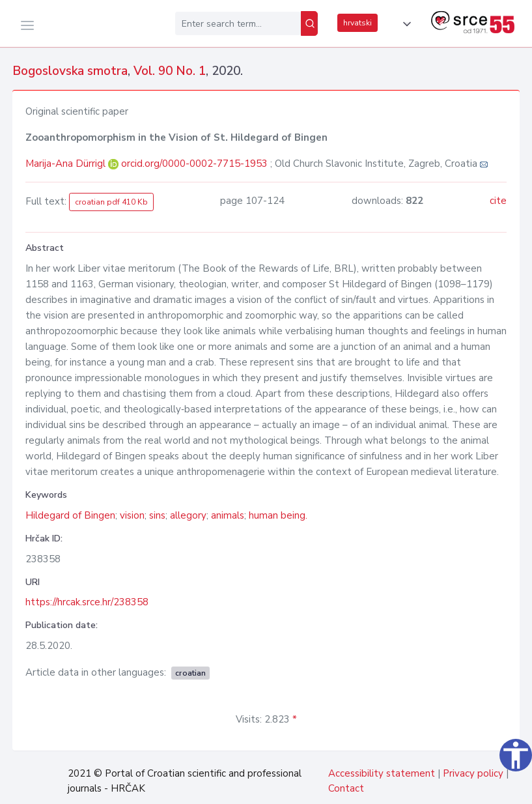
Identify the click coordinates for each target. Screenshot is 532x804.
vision (132, 515)
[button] (404, 24)
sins (157, 515)
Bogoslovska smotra (70, 71)
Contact (346, 788)
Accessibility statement (382, 773)
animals (228, 515)
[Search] (309, 23)
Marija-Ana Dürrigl (67, 164)
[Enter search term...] (238, 23)
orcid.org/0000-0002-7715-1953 (194, 164)
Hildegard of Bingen (70, 515)
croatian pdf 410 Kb (111, 202)
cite (498, 201)
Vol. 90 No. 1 (170, 71)
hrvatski (357, 23)
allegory (188, 515)
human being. (278, 515)
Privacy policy (473, 773)
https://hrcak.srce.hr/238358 (87, 602)
